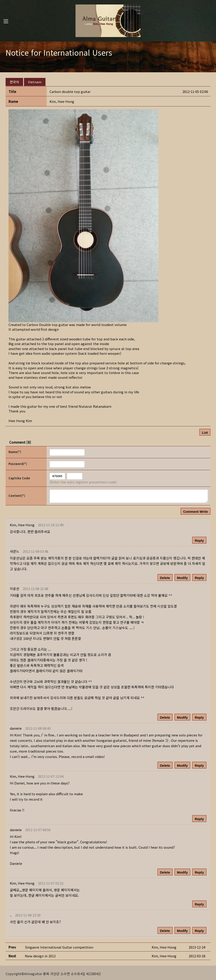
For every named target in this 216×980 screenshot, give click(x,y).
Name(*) (15, 450)
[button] (62, 100)
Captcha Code (19, 476)
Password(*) (18, 462)
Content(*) (17, 494)
